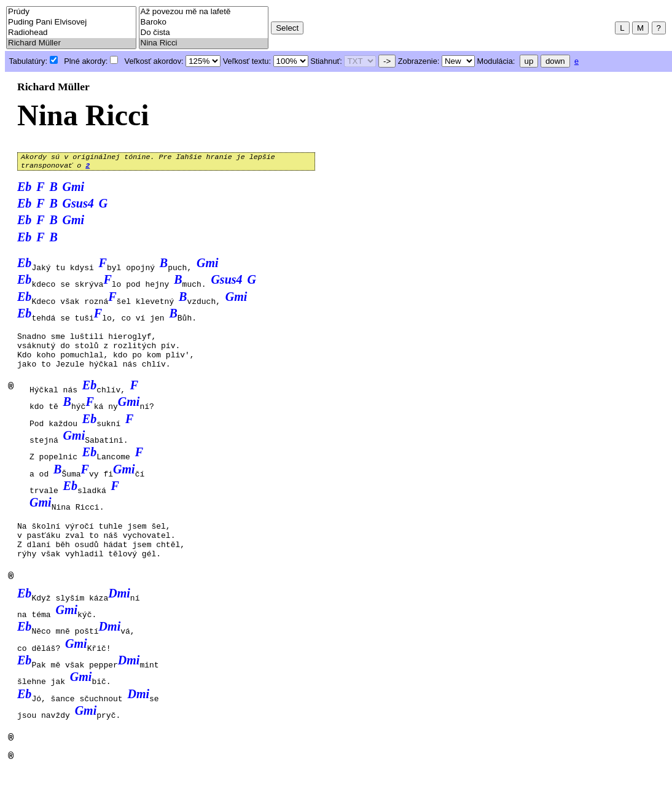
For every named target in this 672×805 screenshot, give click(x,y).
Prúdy (71, 12)
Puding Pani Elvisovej (71, 22)
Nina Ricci (204, 43)
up (529, 61)
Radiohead (71, 33)
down (555, 61)
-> (387, 61)
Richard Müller (71, 43)
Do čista (204, 33)
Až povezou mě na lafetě (204, 12)
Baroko (204, 22)
